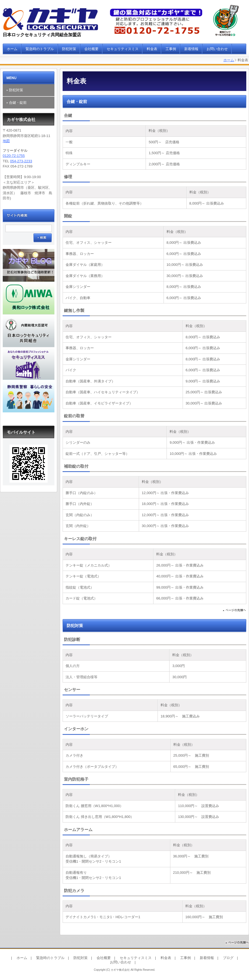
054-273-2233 (21, 161)
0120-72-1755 (14, 156)
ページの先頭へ (234, 611)
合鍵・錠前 (18, 103)
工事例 (171, 49)
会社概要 (91, 49)
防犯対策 (69, 49)
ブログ (228, 958)
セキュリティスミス (123, 49)
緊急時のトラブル (40, 49)
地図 (6, 141)
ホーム (12, 49)
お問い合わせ (217, 49)
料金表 (152, 49)
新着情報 (191, 49)
